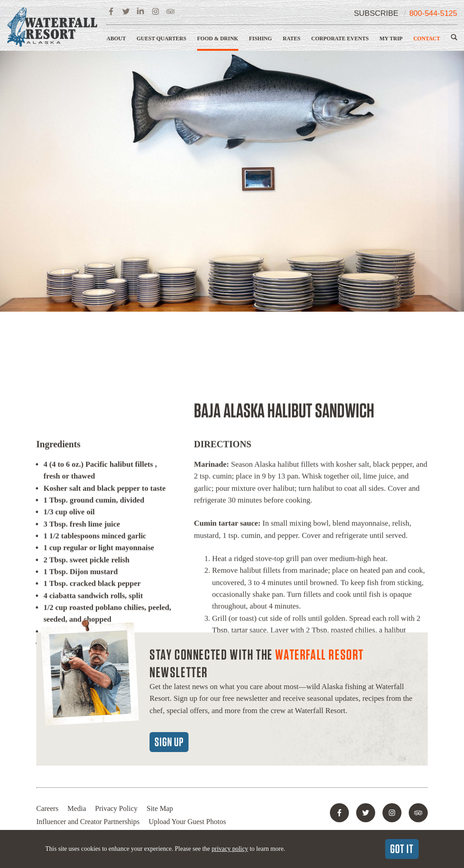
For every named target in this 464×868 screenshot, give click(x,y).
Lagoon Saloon (317, 586)
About (116, 39)
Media (77, 808)
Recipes (358, 586)
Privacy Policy (116, 808)
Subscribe (376, 13)
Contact (427, 39)
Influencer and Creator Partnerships (88, 822)
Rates (292, 39)
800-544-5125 (433, 13)
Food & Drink (218, 39)
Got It (402, 849)
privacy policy (230, 849)
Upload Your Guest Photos (187, 822)
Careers (47, 808)
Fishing (260, 39)
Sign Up (169, 742)
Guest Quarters (161, 39)
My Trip (391, 39)
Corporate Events (340, 39)
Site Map (160, 808)
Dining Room (266, 586)
